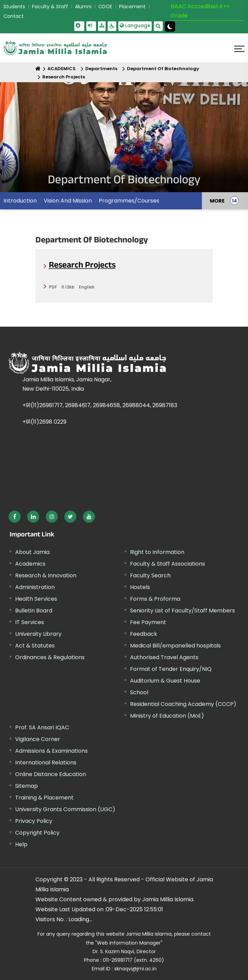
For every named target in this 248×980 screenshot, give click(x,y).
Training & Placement (44, 798)
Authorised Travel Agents (164, 657)
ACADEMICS (62, 69)
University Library (38, 634)
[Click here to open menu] (239, 49)
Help (21, 844)
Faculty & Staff (50, 7)
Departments (101, 69)
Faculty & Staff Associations (168, 564)
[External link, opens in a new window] (15, 517)
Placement (132, 7)
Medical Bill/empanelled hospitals (175, 646)
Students (14, 7)
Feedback (144, 634)
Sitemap (26, 786)
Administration (35, 587)
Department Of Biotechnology (163, 69)
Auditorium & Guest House (165, 681)
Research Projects (64, 77)
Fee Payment (148, 622)
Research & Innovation (46, 575)
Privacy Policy (34, 821)
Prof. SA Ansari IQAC (42, 727)
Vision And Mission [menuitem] (68, 201)
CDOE (105, 7)
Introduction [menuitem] (20, 201)
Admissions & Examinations (51, 751)
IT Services (30, 622)
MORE (217, 201)
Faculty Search (150, 575)
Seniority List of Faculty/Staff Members (182, 611)
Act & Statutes (35, 646)
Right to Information (157, 552)
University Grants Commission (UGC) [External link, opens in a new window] (65, 809)
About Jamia (32, 552)
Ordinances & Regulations (50, 657)
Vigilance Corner (38, 739)
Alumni (83, 7)
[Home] (38, 69)
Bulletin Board (34, 611)
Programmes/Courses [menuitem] (129, 201)
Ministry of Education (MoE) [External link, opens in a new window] (167, 716)
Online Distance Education (51, 774)
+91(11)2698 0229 (44, 422)
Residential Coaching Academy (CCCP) (183, 704)
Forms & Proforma (155, 599)
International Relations (46, 763)
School (139, 692)
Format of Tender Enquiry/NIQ (171, 669)
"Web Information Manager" (129, 943)
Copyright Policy (37, 833)
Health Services (36, 599)
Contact (14, 16)
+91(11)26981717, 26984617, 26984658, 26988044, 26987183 (100, 405)
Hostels (140, 587)
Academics (30, 564)
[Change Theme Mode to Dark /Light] (170, 26)
